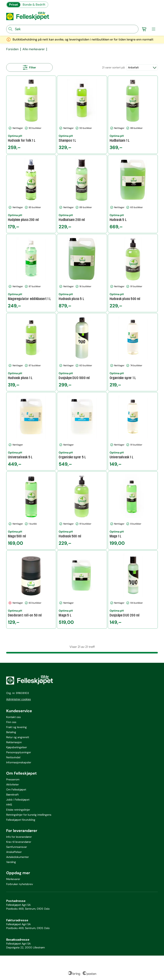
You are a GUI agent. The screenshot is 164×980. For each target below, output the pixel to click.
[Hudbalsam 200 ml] (82, 194)
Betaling (11, 732)
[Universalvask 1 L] (133, 431)
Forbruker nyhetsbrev (20, 884)
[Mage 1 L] (133, 510)
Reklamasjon (14, 742)
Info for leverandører (19, 837)
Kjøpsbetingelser (17, 747)
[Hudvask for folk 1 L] (31, 115)
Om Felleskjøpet (16, 790)
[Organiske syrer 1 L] (133, 352)
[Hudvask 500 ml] (82, 510)
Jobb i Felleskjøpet (18, 800)
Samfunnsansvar (17, 847)
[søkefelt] (72, 29)
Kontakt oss (13, 717)
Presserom (13, 779)
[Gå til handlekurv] (144, 29)
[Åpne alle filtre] (29, 67)
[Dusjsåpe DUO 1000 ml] (82, 352)
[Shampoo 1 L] (82, 115)
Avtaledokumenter (18, 857)
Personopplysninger (19, 752)
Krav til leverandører (19, 842)
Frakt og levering (16, 727)
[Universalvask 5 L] (31, 431)
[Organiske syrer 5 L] (82, 431)
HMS (9, 805)
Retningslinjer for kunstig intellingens (29, 815)
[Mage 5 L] (82, 590)
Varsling (11, 862)
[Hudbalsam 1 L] (133, 115)
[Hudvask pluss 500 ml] (133, 273)
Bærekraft (12, 795)
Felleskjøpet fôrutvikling (21, 820)
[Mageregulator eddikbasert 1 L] (31, 273)
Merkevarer (13, 879)
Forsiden (12, 49)
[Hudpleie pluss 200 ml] (31, 194)
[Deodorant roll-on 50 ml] (31, 590)
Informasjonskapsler (19, 762)
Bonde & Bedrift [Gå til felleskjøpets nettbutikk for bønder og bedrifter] (34, 5)
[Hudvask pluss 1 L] (31, 352)
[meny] (154, 29)
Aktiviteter (12, 784)
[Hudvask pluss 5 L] (82, 273)
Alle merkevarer (34, 49)
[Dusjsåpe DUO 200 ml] (133, 590)
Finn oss (11, 722)
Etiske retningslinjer (18, 810)
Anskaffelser (14, 852)
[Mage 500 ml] (31, 510)
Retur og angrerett (18, 737)
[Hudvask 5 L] (133, 194)
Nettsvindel (13, 757)
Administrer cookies (18, 699)
